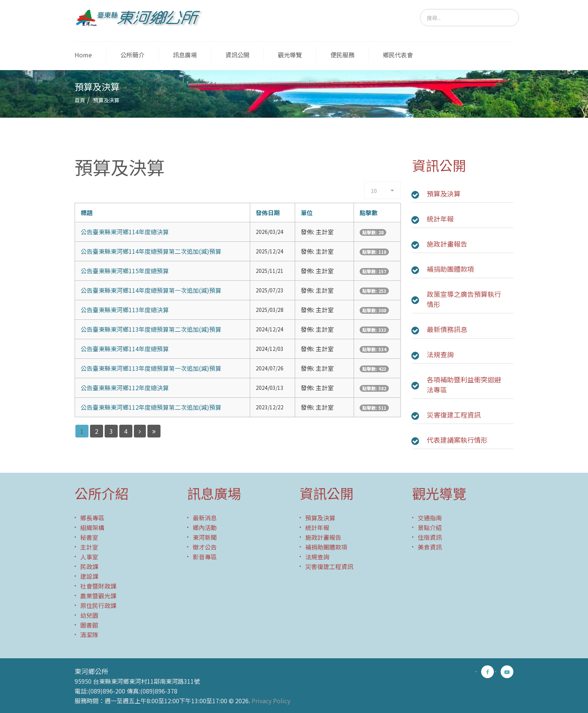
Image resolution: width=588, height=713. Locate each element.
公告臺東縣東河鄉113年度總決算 (125, 310)
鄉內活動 (205, 527)
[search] (469, 18)
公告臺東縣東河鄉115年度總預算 (125, 271)
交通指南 (430, 518)
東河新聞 (205, 537)
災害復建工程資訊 (454, 415)
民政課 (89, 566)
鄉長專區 (92, 518)
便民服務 (342, 55)
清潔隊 (89, 635)
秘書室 (89, 537)
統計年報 (440, 219)
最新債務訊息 (447, 329)
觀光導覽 (290, 55)
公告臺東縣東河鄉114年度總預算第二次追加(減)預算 (151, 251)
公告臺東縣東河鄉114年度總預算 (125, 349)
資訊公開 (237, 55)
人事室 (89, 557)
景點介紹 (430, 527)
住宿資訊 (430, 537)
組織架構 (92, 527)
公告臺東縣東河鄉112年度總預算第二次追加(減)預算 (151, 407)
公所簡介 (132, 55)
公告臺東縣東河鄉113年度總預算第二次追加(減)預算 (151, 329)
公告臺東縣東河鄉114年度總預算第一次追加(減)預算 (151, 290)
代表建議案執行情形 (457, 440)
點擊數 (369, 213)
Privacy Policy (271, 701)
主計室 (89, 547)
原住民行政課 (98, 605)
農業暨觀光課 (98, 596)
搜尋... (420, 9)
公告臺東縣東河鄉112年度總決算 (125, 388)
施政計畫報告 (447, 244)
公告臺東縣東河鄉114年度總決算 (125, 232)
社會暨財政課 (98, 586)
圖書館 (89, 625)
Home (83, 55)
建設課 (89, 576)
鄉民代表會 (398, 55)
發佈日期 (268, 213)
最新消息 (205, 518)
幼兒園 (89, 615)
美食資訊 (430, 547)
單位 (307, 213)
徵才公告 (205, 547)
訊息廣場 (185, 55)
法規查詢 (440, 354)
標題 (87, 213)
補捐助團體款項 (450, 269)
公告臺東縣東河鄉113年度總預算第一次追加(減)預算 (151, 368)
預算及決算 (444, 193)
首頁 (80, 100)
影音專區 (205, 557)
